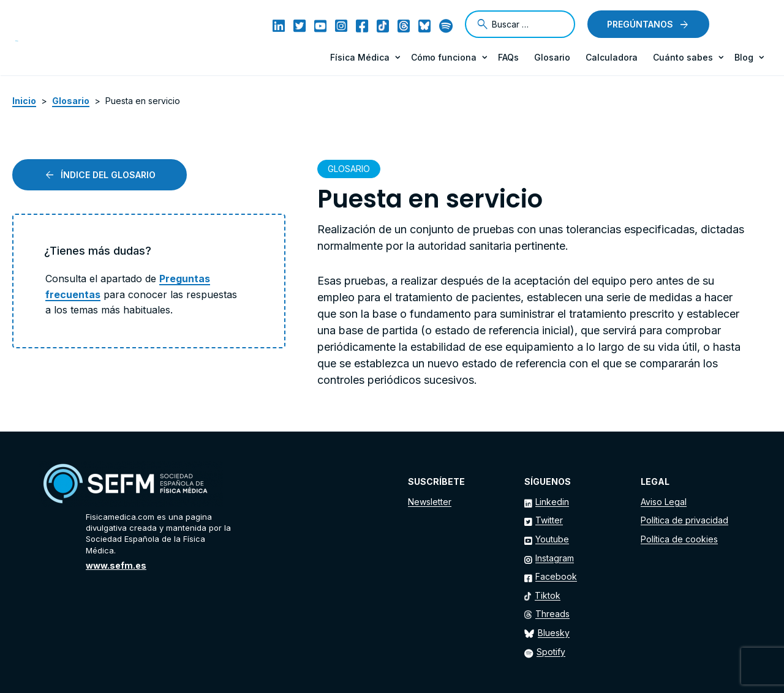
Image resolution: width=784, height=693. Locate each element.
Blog (744, 57)
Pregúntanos (640, 24)
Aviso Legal (664, 502)
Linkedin (552, 502)
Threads (552, 614)
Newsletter (430, 502)
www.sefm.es (116, 565)
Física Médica (360, 57)
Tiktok (548, 595)
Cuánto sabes (683, 57)
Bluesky (554, 633)
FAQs (508, 57)
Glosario (552, 57)
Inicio (24, 101)
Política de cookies (679, 539)
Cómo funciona (444, 57)
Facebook (556, 576)
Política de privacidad (684, 520)
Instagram (555, 558)
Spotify (551, 652)
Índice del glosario (108, 175)
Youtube (552, 539)
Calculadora (612, 57)
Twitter (549, 520)
